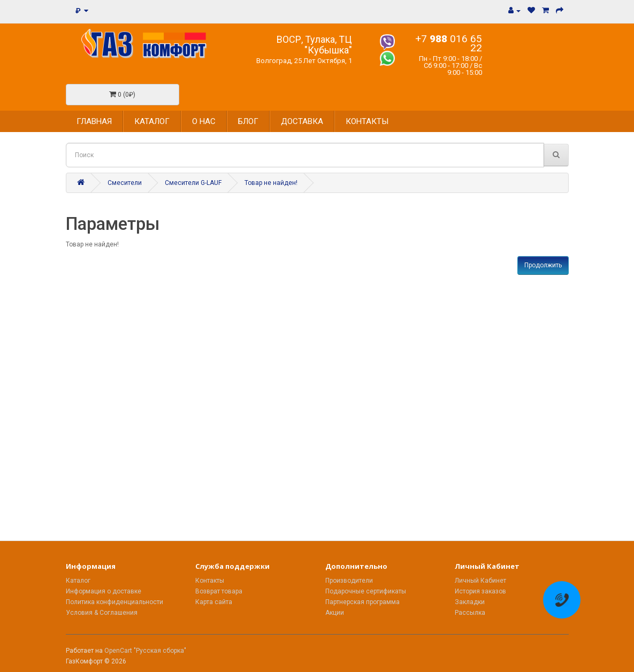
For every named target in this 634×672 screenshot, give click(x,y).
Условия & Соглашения (102, 613)
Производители (349, 581)
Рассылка (470, 613)
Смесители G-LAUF (193, 183)
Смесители (125, 183)
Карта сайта (214, 602)
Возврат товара (219, 591)
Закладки (470, 602)
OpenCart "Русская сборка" (145, 651)
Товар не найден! (271, 183)
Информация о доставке (104, 591)
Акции (335, 613)
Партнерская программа (362, 602)
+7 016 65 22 (449, 43)
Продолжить (543, 265)
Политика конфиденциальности (114, 602)
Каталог (78, 581)
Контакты (210, 581)
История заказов (480, 591)
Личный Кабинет (480, 581)
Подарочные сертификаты (366, 591)
